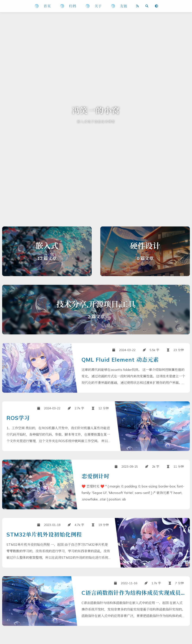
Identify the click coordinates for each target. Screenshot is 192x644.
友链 (124, 6)
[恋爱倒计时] (96, 501)
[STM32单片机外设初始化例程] (96, 560)
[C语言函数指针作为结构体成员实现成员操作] (96, 618)
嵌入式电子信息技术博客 (96, 122)
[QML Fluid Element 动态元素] (96, 385)
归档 (73, 6)
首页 (47, 6)
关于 (98, 6)
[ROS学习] (96, 443)
